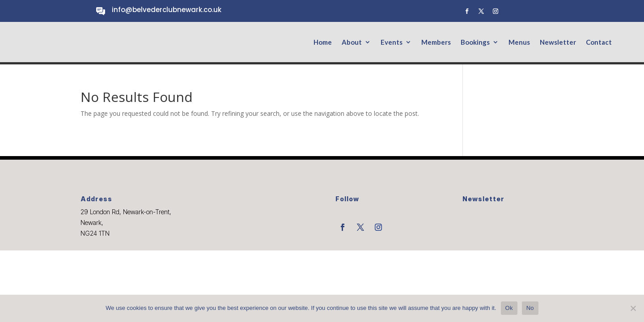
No (530, 308)
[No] (633, 308)
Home (323, 42)
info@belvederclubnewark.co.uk (167, 10)
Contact (599, 42)
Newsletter (558, 42)
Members (436, 42)
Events (392, 42)
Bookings (475, 42)
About (352, 42)
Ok (509, 308)
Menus (519, 42)
